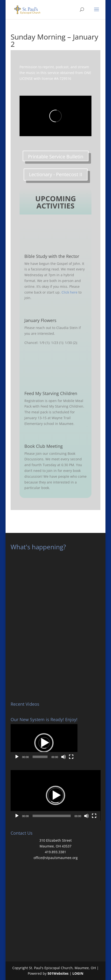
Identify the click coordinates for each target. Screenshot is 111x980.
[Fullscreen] (71, 757)
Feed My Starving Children (51, 393)
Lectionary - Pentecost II (56, 174)
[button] (44, 743)
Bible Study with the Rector (52, 256)
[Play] (17, 757)
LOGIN (78, 973)
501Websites (58, 973)
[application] (44, 743)
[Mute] (63, 757)
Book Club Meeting (44, 446)
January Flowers (40, 320)
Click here (69, 292)
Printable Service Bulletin (56, 157)
